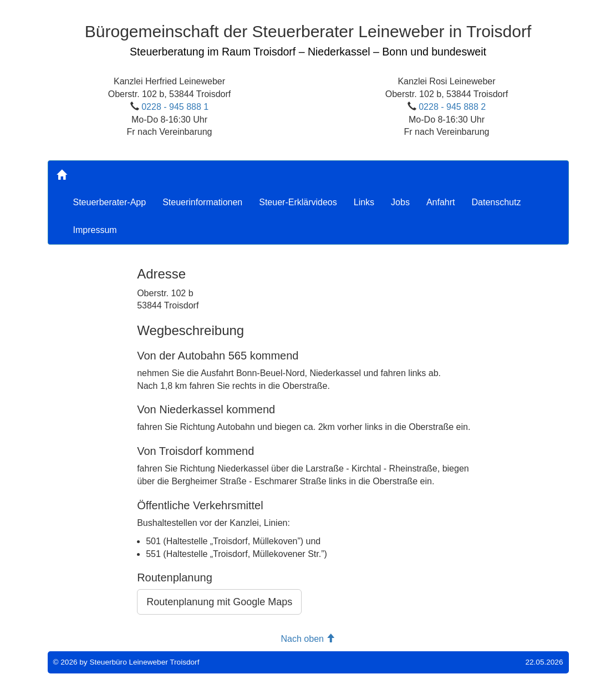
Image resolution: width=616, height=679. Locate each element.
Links (364, 202)
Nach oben (308, 639)
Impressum (95, 230)
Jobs (400, 202)
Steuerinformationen (202, 202)
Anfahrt (441, 202)
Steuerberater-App (110, 202)
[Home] (62, 175)
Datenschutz (496, 202)
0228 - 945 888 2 (452, 107)
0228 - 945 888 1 (175, 107)
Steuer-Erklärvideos (298, 202)
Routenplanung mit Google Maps (219, 602)
